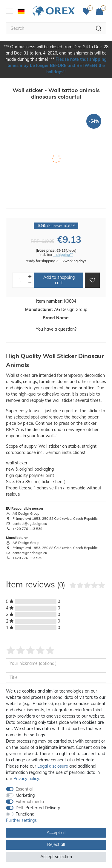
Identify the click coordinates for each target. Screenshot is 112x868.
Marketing (25, 795)
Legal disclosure (53, 766)
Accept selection (56, 857)
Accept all (56, 833)
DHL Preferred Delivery (38, 808)
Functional (25, 814)
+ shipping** (63, 255)
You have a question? (56, 329)
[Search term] (49, 28)
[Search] (99, 28)
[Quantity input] (20, 280)
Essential (24, 789)
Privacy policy (26, 779)
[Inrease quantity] (30, 277)
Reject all (56, 844)
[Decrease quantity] (30, 283)
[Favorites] (88, 11)
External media (30, 802)
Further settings (21, 820)
